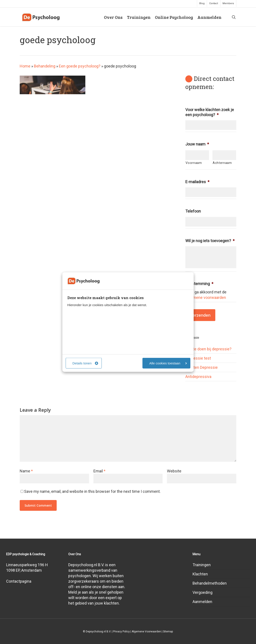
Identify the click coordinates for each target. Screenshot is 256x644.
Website (174, 471)
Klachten (200, 574)
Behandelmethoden (210, 583)
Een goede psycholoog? (80, 66)
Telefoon (193, 211)
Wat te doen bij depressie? (208, 349)
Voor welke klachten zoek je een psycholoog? (210, 112)
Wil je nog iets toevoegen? (210, 241)
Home (25, 66)
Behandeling (45, 66)
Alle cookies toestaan (168, 363)
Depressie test (198, 358)
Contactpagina (19, 581)
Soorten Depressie (202, 367)
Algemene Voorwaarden (146, 632)
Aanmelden (202, 602)
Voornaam (194, 163)
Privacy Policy (121, 632)
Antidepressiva (198, 377)
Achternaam (222, 163)
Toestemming (199, 284)
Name (26, 471)
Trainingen (202, 565)
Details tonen (85, 363)
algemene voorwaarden (206, 297)
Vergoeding (203, 592)
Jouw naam (197, 144)
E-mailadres (197, 182)
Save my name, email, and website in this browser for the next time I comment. (92, 491)
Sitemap (168, 632)
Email (99, 471)
